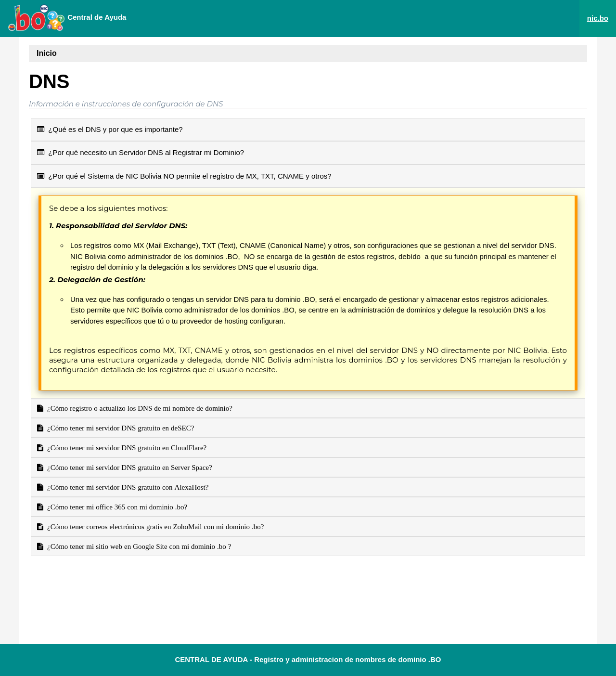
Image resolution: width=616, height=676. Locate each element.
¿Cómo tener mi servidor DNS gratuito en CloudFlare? (125, 448)
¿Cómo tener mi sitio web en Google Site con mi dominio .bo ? (137, 546)
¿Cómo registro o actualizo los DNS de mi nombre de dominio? (138, 408)
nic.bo (598, 18)
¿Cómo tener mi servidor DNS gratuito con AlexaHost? (126, 487)
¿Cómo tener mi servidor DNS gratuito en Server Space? (128, 467)
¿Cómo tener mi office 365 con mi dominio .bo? (115, 507)
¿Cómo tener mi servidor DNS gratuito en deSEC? (119, 428)
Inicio (47, 53)
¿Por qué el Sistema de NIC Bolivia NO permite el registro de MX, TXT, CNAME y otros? (184, 176)
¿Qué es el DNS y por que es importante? (110, 129)
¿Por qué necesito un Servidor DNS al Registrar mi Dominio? (141, 152)
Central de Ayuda (67, 18)
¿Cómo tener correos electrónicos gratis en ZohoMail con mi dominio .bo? (154, 526)
